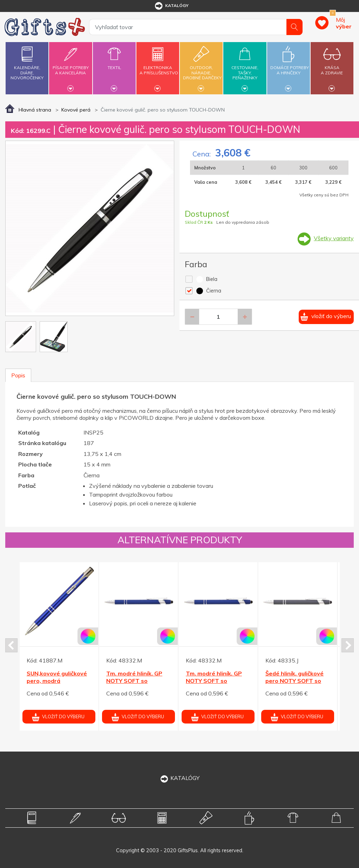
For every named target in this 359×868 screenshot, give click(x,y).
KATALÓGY (179, 778)
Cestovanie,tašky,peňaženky (245, 67)
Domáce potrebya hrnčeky (290, 66)
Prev (11, 645)
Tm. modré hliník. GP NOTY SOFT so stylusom (134, 681)
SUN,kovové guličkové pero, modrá (57, 677)
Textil (114, 63)
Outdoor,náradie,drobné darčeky (202, 67)
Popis (18, 375)
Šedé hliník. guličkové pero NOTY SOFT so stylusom (294, 681)
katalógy (171, 6)
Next (348, 645)
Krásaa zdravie (332, 66)
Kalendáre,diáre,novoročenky (27, 62)
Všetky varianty (334, 238)
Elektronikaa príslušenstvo (159, 66)
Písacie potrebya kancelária (70, 66)
